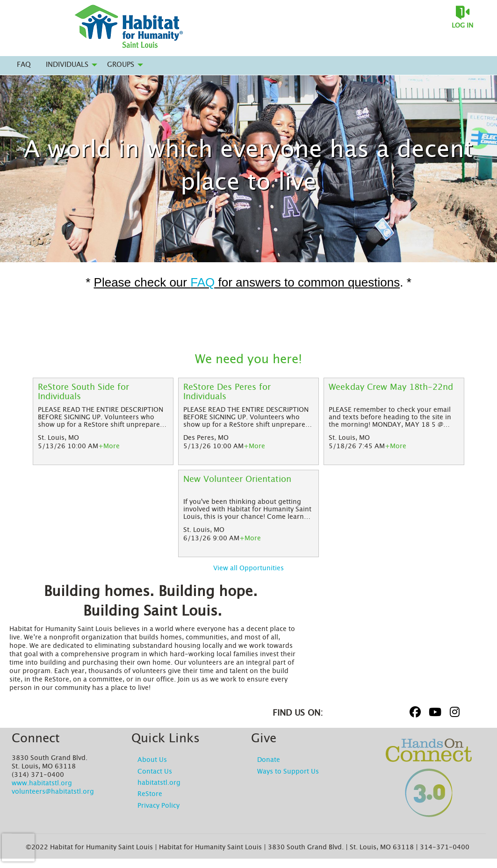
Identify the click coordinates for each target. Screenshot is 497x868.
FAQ (202, 282)
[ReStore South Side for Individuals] (103, 392)
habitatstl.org (159, 783)
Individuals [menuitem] (67, 65)
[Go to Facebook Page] (414, 712)
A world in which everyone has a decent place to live (248, 166)
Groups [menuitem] (121, 65)
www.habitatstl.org (42, 783)
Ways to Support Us (288, 772)
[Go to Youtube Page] (433, 712)
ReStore (150, 794)
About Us (152, 760)
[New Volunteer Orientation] (248, 484)
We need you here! (248, 359)
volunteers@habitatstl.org (53, 792)
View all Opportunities (248, 568)
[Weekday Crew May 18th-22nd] (394, 392)
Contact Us (155, 772)
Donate (269, 760)
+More (109, 446)
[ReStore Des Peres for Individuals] (248, 392)
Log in (462, 26)
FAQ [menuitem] (24, 65)
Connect (36, 739)
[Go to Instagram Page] (453, 712)
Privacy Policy (158, 806)
